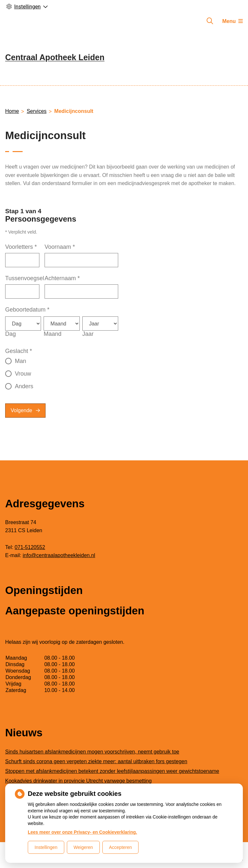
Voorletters (21, 247)
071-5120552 (30, 547)
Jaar (88, 334)
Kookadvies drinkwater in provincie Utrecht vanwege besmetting (78, 781)
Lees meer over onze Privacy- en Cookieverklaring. (83, 832)
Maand (52, 334)
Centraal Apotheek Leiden (55, 57)
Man (21, 361)
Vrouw (23, 374)
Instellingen (46, 847)
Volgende (21, 410)
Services (37, 111)
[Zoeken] (210, 21)
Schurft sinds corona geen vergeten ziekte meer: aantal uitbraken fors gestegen (96, 761)
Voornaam (60, 247)
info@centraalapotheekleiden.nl (59, 555)
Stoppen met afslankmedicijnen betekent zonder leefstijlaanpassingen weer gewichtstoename (112, 771)
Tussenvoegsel (25, 278)
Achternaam (62, 278)
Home (12, 111)
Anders (24, 386)
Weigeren (83, 847)
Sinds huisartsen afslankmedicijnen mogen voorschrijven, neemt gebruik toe (92, 752)
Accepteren (121, 847)
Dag (10, 334)
